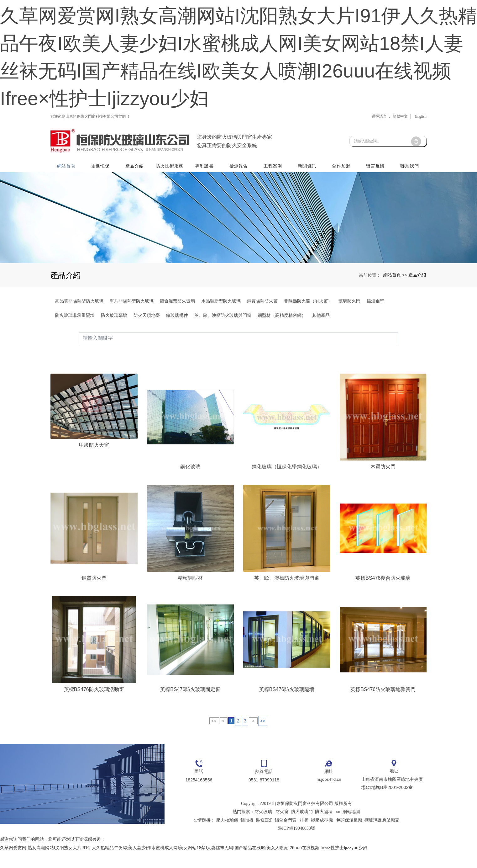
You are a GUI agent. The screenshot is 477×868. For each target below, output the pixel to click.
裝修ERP (264, 836)
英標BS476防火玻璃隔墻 (287, 705)
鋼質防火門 (94, 594)
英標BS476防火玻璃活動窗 (94, 705)
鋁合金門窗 (286, 836)
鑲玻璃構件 (177, 343)
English (421, 144)
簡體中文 (400, 144)
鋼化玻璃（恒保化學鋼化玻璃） (287, 482)
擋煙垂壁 (375, 328)
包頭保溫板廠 (349, 836)
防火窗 (282, 828)
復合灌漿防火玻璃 (177, 328)
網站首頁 (68, 190)
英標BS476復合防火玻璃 (383, 594)
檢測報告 (239, 190)
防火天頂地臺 (147, 343)
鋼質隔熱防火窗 (262, 328)
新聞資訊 (308, 190)
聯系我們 (409, 190)
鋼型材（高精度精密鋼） (282, 343)
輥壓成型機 (322, 836)
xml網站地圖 (348, 828)
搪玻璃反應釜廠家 (382, 836)
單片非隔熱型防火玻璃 (132, 328)
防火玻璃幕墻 (114, 343)
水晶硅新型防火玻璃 (221, 328)
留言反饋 (376, 190)
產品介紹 (136, 190)
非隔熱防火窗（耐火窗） (308, 328)
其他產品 (321, 343)
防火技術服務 (170, 190)
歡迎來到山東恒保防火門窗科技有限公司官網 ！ (90, 144)
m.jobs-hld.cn (329, 796)
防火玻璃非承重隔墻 (75, 343)
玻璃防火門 (349, 328)
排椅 (304, 836)
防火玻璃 (263, 828)
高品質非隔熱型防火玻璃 (79, 328)
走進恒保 (101, 190)
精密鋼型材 (190, 594)
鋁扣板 (247, 836)
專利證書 (205, 190)
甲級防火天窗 (94, 461)
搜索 (398, 366)
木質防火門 (383, 482)
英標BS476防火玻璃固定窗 (190, 705)
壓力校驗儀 (227, 836)
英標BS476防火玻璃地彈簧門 (383, 705)
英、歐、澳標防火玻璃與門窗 (223, 343)
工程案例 (273, 190)
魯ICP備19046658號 (296, 845)
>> (263, 737)
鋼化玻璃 (190, 482)
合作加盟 (341, 190)
